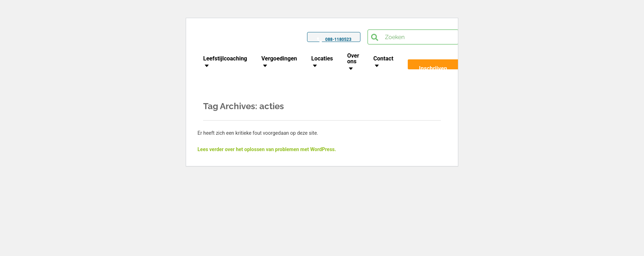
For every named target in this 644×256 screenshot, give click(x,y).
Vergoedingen (279, 58)
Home (288, 94)
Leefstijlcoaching (225, 58)
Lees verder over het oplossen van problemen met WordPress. (267, 149)
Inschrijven (433, 68)
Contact (383, 58)
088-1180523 (338, 39)
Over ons (353, 58)
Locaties (322, 58)
